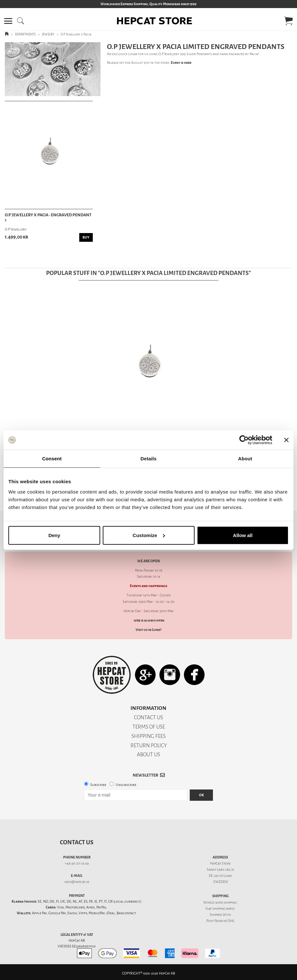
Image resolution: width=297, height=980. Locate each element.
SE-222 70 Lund (220, 876)
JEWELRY (48, 34)
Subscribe (98, 785)
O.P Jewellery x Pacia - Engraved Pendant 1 (48, 218)
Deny (54, 535)
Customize (149, 535)
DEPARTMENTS (25, 34)
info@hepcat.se (77, 882)
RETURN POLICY (149, 745)
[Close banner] (286, 440)
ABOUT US (148, 755)
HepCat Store (220, 863)
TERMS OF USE (149, 727)
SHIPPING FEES (148, 736)
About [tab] (245, 459)
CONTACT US (148, 717)
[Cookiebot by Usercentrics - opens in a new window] (244, 440)
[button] (8, 21)
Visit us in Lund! (148, 630)
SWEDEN (220, 882)
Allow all (243, 535)
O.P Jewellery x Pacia (76, 34)
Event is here (181, 63)
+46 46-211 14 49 (77, 863)
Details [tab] (148, 459)
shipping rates (223, 909)
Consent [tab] (52, 459)
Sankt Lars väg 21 (220, 870)
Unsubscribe (126, 785)
